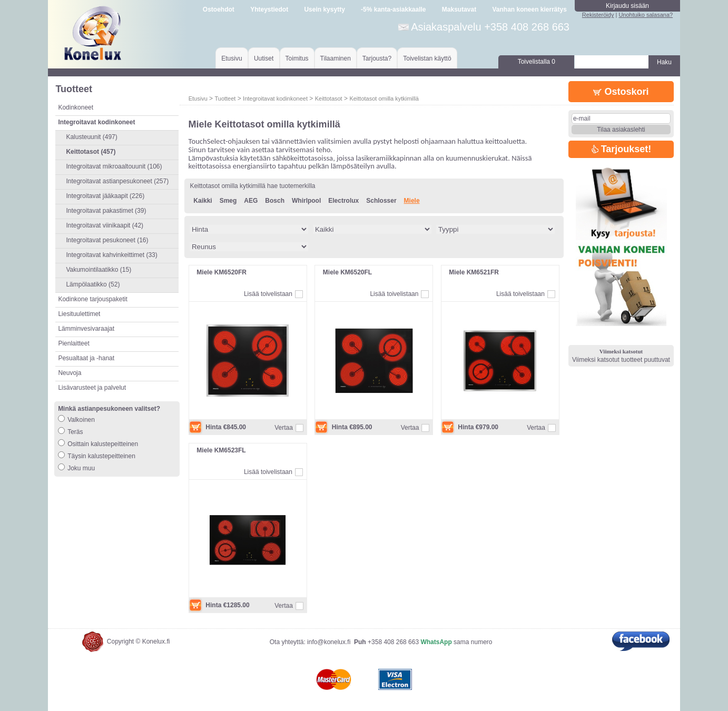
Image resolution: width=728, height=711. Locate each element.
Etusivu (232, 58)
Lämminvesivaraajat (86, 329)
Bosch (275, 201)
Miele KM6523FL (221, 450)
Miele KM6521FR (474, 272)
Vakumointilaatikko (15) (99, 270)
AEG (251, 201)
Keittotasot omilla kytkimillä (384, 98)
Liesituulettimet (79, 314)
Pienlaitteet (73, 343)
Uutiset (264, 58)
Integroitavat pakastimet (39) (106, 211)
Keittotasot (329, 98)
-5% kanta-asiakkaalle (393, 9)
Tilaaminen (336, 58)
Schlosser (381, 201)
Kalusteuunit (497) (91, 137)
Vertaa (284, 428)
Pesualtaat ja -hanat (86, 358)
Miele (412, 201)
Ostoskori (621, 92)
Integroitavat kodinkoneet (275, 98)
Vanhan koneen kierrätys (529, 9)
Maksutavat (459, 9)
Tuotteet (225, 98)
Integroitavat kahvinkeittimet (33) (111, 255)
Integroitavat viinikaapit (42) (105, 225)
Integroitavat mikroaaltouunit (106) (114, 166)
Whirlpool (306, 201)
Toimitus (297, 58)
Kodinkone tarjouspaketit (92, 299)
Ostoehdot (219, 9)
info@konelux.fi (329, 642)
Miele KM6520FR (222, 272)
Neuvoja (70, 373)
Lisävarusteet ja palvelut (92, 388)
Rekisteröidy (598, 15)
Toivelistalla (537, 62)
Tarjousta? (377, 58)
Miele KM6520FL (347, 272)
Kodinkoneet (76, 107)
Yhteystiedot (269, 9)
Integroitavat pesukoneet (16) (107, 240)
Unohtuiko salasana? (646, 15)
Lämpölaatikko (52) (93, 284)
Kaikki (203, 201)
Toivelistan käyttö (427, 58)
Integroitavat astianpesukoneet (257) (117, 181)
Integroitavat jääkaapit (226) (105, 196)
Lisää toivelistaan (268, 294)
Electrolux (343, 201)
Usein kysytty (324, 9)
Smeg (228, 201)
